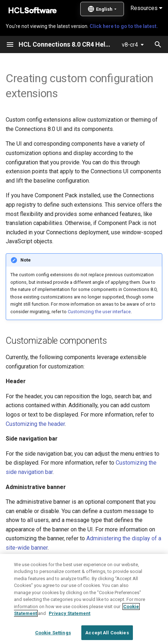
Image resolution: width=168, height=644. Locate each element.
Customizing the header (35, 424)
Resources (146, 8)
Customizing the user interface (99, 312)
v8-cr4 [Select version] (130, 45)
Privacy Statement (69, 630)
